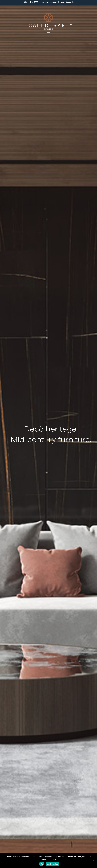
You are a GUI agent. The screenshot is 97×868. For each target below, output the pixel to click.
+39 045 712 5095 (30, 2)
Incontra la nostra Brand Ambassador (58, 2)
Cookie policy (53, 864)
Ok (42, 864)
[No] (94, 861)
